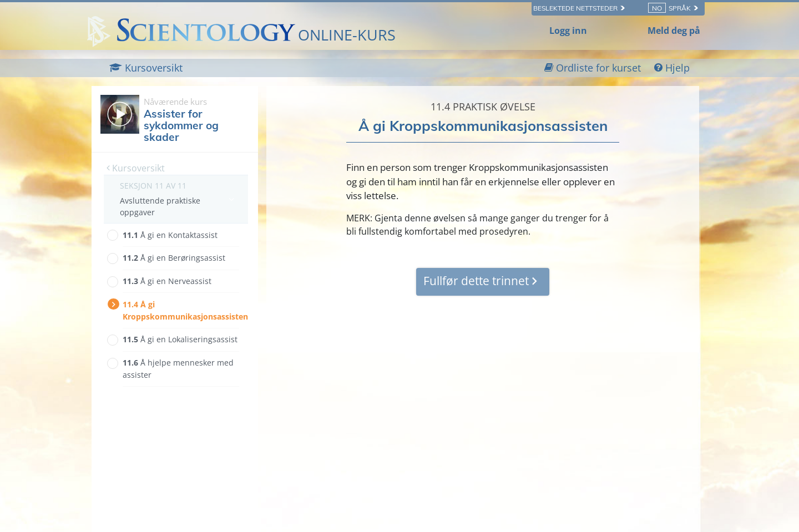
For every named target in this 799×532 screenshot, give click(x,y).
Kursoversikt (136, 168)
